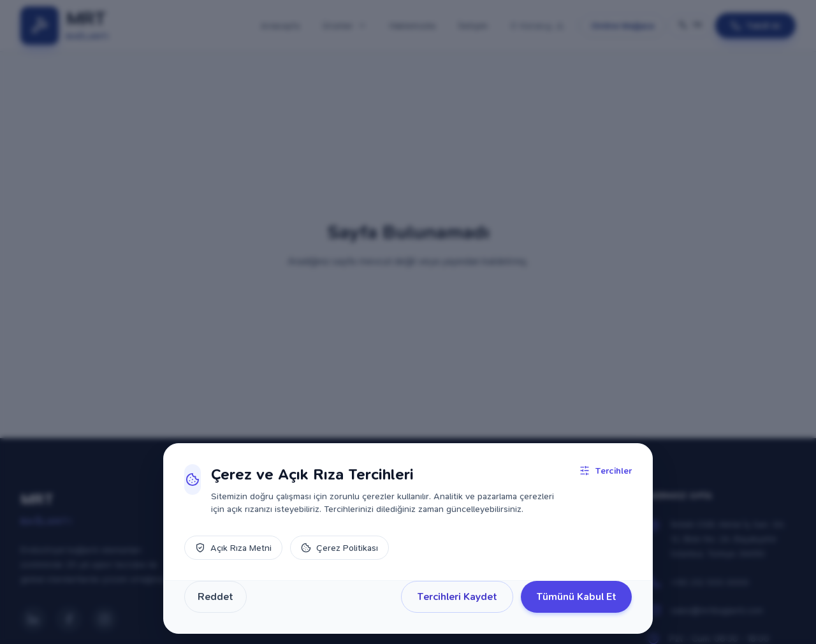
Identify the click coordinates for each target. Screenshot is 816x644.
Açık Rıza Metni (233, 548)
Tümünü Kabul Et (576, 596)
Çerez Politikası (339, 548)
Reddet (215, 596)
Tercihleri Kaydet (457, 596)
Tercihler (606, 471)
